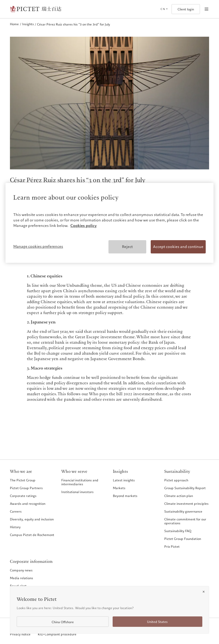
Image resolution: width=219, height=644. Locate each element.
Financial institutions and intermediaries (80, 482)
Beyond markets (125, 496)
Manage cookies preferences (38, 246)
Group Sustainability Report (185, 488)
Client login (186, 9)
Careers (16, 511)
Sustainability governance (183, 511)
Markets (119, 488)
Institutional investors (77, 492)
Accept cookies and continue (178, 247)
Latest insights (124, 480)
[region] (110, 223)
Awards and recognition (28, 503)
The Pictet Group (23, 480)
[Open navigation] (206, 9)
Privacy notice (20, 634)
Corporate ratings (23, 496)
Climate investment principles (186, 503)
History (15, 527)
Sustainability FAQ (178, 531)
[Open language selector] (164, 9)
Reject (127, 247)
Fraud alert (18, 586)
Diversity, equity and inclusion (32, 519)
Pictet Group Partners (26, 488)
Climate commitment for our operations (185, 521)
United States (157, 622)
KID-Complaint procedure (57, 634)
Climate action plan (179, 496)
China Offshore (63, 622)
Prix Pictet (172, 546)
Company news (21, 570)
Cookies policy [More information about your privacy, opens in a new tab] (84, 226)
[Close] (204, 592)
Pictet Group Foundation (183, 539)
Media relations (22, 578)
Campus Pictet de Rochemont (32, 535)
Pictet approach (176, 480)
